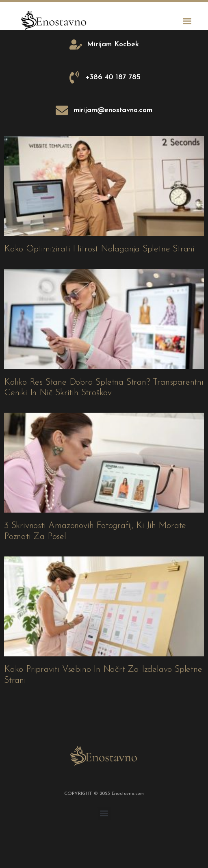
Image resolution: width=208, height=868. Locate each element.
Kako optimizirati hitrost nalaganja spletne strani (99, 249)
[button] (187, 21)
